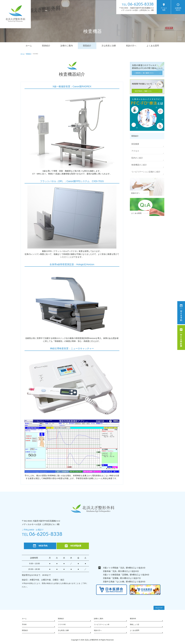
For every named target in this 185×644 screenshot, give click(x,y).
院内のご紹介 (137, 158)
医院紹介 (25, 630)
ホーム (24, 619)
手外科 (24, 624)
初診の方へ (98, 630)
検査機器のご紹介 (139, 165)
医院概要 (135, 144)
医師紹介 (61, 619)
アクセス (135, 151)
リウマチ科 (62, 624)
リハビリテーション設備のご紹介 (146, 172)
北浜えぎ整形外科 (91, 640)
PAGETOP (159, 608)
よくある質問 (135, 630)
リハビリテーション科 (102, 624)
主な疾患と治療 (63, 630)
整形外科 (133, 619)
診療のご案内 (99, 619)
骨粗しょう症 (135, 624)
